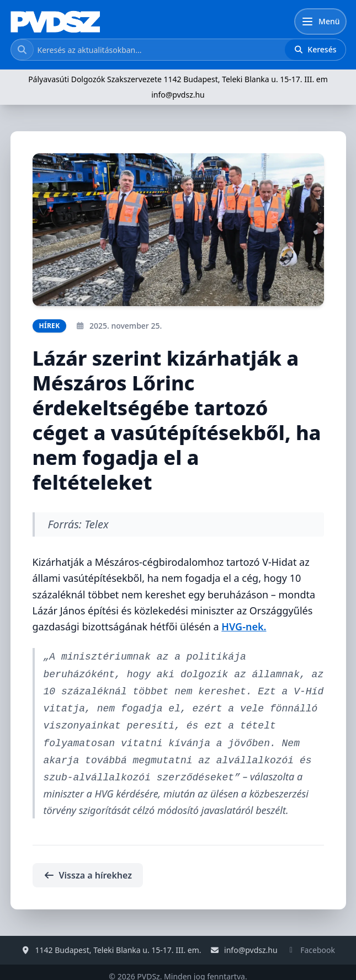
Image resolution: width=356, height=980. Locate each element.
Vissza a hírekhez (88, 866)
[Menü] (320, 22)
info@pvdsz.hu (178, 95)
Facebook (318, 941)
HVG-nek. (244, 626)
